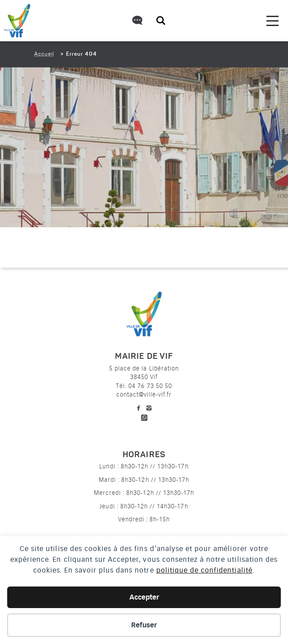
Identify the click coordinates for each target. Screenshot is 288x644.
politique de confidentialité (204, 570)
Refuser (144, 625)
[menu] (272, 21)
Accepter (144, 597)
